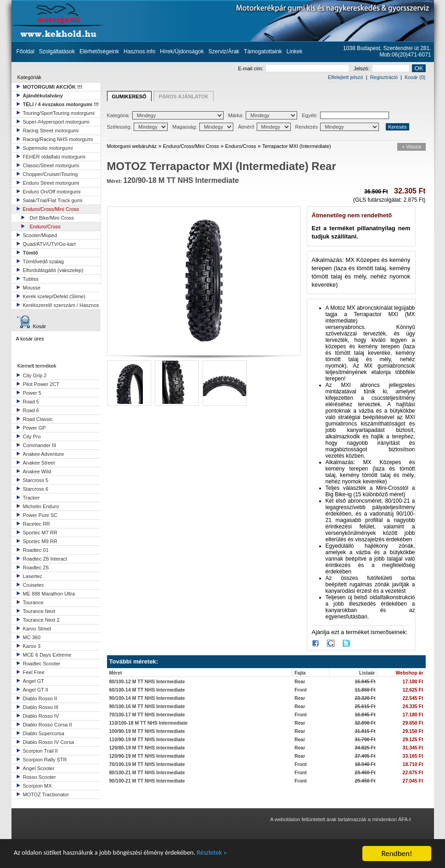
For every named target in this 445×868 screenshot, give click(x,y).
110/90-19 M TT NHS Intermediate (147, 739)
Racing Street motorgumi (51, 130)
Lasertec (33, 576)
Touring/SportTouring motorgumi (59, 113)
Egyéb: (345, 115)
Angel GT (34, 681)
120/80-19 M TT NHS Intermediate (147, 748)
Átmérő (264, 127)
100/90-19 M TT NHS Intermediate (147, 731)
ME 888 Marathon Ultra (49, 594)
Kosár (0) (415, 77)
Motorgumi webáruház (132, 146)
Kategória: (165, 115)
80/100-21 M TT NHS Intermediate (147, 772)
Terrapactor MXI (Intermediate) (297, 146)
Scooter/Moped (40, 235)
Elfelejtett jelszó (345, 77)
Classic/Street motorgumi (51, 165)
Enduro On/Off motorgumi (52, 192)
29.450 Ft (365, 781)
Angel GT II (36, 690)
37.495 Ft (365, 756)
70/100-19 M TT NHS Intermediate (147, 764)
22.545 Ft (413, 698)
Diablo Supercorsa (44, 733)
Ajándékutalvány (43, 96)
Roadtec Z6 (36, 567)
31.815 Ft (365, 731)
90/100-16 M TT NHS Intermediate (147, 706)
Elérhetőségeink (99, 51)
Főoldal (25, 51)
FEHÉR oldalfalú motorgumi (54, 157)
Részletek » (247, 854)
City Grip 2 (35, 375)
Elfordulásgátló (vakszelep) (53, 270)
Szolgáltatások (57, 51)
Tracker (31, 498)
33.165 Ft (413, 756)
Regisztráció (384, 77)
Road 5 (31, 402)
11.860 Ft (365, 690)
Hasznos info (139, 51)
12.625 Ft (413, 690)
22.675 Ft (413, 772)
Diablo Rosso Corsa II (48, 725)
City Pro (32, 437)
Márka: (263, 115)
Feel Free (34, 672)
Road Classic (38, 419)
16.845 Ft (365, 681)
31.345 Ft (413, 748)
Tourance (33, 602)
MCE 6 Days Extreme (47, 655)
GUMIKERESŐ (129, 96)
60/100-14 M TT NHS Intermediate (147, 690)
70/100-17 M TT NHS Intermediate (147, 715)
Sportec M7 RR (40, 533)
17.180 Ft (413, 681)
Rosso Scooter (39, 777)
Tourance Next (39, 611)
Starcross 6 (36, 489)
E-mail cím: (293, 68)
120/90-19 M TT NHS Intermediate (147, 756)
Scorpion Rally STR (45, 760)
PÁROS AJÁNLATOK (184, 96)
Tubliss (31, 279)
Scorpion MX (37, 786)
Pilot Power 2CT (41, 384)
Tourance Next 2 (41, 620)
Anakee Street (39, 463)
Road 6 (31, 410)
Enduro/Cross (45, 227)
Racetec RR (37, 524)
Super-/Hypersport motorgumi (56, 122)
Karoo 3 (32, 646)
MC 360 (32, 637)
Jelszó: (381, 68)
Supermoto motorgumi (48, 148)
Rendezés (337, 127)
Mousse (32, 288)
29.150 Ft (413, 731)
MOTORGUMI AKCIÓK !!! (53, 87)
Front (301, 690)
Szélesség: (138, 127)
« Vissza (411, 147)
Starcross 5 (36, 480)
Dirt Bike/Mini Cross (52, 218)
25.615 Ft (365, 706)
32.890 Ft (365, 723)
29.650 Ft (413, 723)
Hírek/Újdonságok (182, 51)
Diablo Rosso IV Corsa (48, 742)
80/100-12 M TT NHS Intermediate (147, 681)
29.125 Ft (413, 739)
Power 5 (32, 393)
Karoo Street (37, 629)
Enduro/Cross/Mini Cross (51, 209)
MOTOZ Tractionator (46, 794)
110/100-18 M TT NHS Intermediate (149, 723)
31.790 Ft (365, 739)
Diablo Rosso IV (41, 716)
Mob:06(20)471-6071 (405, 55)
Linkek (295, 51)
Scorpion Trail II (40, 751)
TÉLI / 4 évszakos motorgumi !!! (61, 104)
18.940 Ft (365, 764)
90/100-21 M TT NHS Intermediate (147, 781)
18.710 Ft (413, 764)
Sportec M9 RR (40, 541)
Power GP (34, 428)
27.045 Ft (413, 781)
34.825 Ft (365, 748)
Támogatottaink (263, 51)
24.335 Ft (413, 706)
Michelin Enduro (41, 506)
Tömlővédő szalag (43, 261)
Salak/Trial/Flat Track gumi (53, 200)
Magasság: (203, 127)
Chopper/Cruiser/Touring (51, 174)
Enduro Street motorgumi (51, 183)
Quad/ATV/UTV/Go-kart (49, 244)
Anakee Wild (37, 471)
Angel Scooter (39, 768)
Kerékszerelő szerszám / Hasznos (61, 305)
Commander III (40, 445)
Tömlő (31, 253)
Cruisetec (34, 585)
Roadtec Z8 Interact (45, 559)
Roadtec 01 (36, 550)
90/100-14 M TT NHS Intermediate (147, 698)
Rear (300, 681)
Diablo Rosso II (40, 698)
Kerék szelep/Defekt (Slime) (54, 296)
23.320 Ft (365, 698)
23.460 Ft (365, 772)
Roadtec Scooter (42, 664)
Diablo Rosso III (41, 707)
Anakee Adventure (44, 454)
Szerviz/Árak (224, 51)
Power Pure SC (40, 515)
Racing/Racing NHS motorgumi (58, 139)
